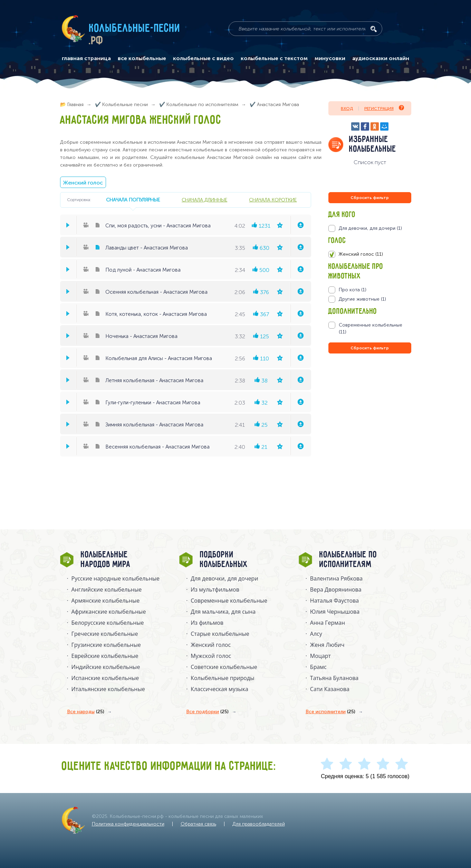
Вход (347, 108)
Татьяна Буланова (334, 678)
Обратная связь (198, 824)
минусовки (330, 58)
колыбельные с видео (203, 58)
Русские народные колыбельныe (116, 578)
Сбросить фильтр (370, 198)
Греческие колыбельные (105, 634)
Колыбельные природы (222, 678)
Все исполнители (330, 712)
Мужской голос (211, 656)
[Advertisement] (370, 430)
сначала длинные (204, 200)
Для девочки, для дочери (224, 578)
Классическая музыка (219, 689)
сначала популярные (133, 200)
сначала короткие (273, 200)
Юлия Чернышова (335, 612)
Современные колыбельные (229, 601)
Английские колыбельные (107, 589)
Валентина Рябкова (336, 578)
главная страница (86, 58)
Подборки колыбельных (224, 560)
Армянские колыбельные (106, 601)
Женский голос (83, 183)
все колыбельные (142, 58)
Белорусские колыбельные (108, 623)
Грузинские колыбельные (106, 645)
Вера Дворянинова (336, 589)
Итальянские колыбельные (108, 689)
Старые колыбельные (220, 634)
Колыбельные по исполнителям (348, 560)
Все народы (86, 712)
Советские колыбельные (224, 667)
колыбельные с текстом (274, 58)
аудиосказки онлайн (381, 58)
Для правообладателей (259, 824)
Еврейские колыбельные (105, 656)
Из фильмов (207, 623)
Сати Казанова (330, 689)
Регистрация (384, 108)
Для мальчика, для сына (223, 612)
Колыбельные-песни (135, 29)
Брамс (318, 667)
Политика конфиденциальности (128, 824)
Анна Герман (328, 623)
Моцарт (320, 656)
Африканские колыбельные (109, 612)
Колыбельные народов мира (106, 560)
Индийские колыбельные (106, 667)
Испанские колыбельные (105, 678)
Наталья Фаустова (334, 601)
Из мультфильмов (215, 589)
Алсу (316, 634)
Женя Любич (327, 645)
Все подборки (207, 712)
